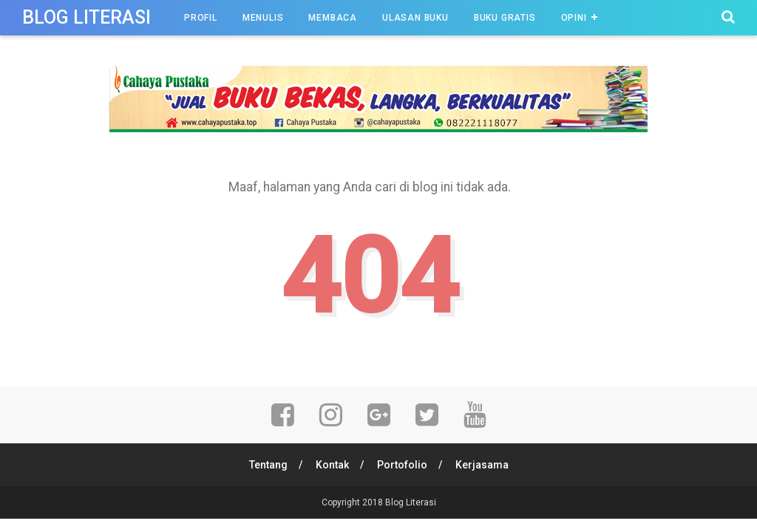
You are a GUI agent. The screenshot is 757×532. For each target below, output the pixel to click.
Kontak (332, 465)
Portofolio (402, 465)
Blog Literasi (86, 17)
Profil (201, 18)
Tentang (268, 465)
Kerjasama (482, 465)
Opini (574, 18)
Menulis (263, 18)
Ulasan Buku (415, 18)
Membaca (333, 18)
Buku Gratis (505, 18)
